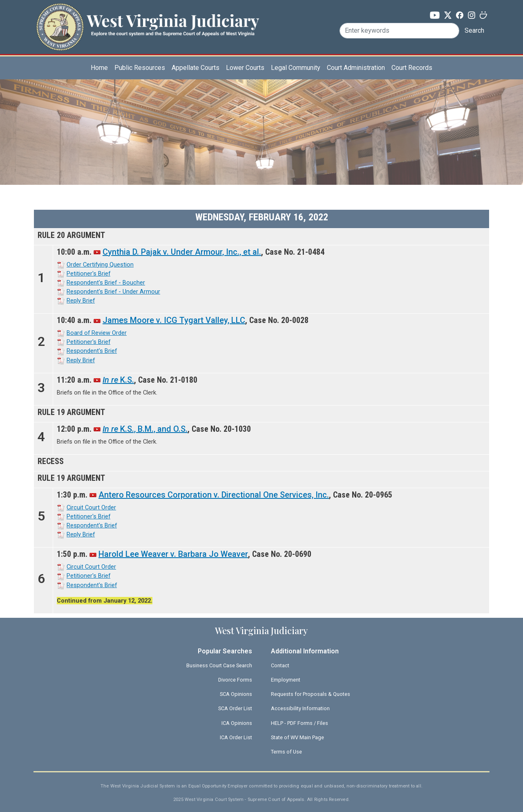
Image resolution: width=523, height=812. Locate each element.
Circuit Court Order (91, 507)
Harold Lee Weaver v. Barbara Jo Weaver (173, 554)
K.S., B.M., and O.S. (145, 429)
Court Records (412, 68)
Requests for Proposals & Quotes (311, 694)
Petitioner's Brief (88, 274)
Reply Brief (81, 301)
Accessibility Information (300, 708)
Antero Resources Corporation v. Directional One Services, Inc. (214, 495)
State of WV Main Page (297, 737)
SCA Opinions (236, 694)
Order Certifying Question (100, 265)
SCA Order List (235, 708)
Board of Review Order (97, 333)
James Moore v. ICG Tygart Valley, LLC (174, 320)
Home (99, 68)
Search (474, 30)
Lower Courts (245, 68)
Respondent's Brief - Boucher (106, 283)
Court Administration (356, 68)
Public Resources (140, 68)
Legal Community (296, 68)
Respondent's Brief (92, 351)
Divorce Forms (235, 680)
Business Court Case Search (219, 665)
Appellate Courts (196, 68)
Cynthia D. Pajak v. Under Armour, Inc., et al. (182, 252)
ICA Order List (236, 737)
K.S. (118, 380)
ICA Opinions (237, 723)
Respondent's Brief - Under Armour (113, 292)
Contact (280, 665)
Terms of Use (286, 752)
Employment (286, 680)
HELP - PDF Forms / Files (299, 723)
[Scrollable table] (261, 412)
